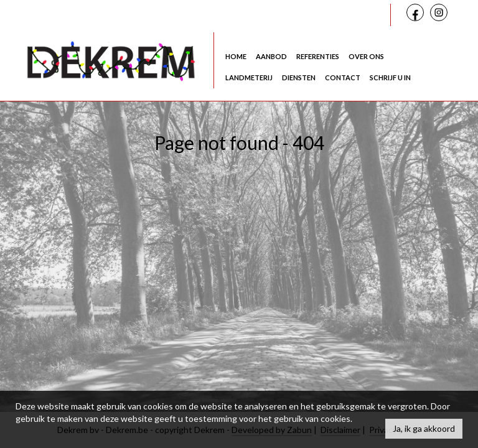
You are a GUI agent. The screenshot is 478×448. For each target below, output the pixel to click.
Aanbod (271, 56)
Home (236, 56)
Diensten (299, 77)
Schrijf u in (390, 77)
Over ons (366, 56)
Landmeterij (249, 77)
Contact (343, 77)
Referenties (318, 56)
